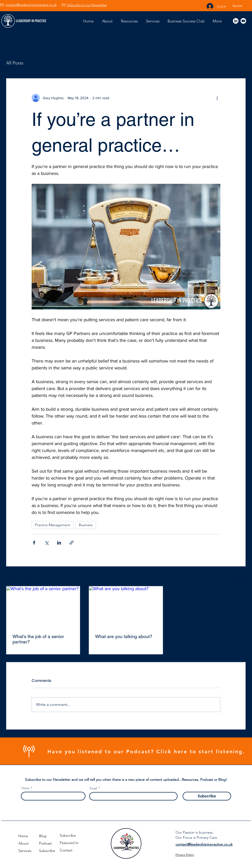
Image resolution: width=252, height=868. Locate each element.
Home (23, 836)
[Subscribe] (207, 796)
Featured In (69, 843)
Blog (43, 836)
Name (26, 788)
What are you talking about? (124, 636)
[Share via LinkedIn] (59, 543)
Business (86, 525)
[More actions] (217, 98)
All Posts (15, 63)
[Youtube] (243, 21)
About (23, 843)
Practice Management (53, 525)
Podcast (45, 843)
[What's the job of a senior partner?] (43, 607)
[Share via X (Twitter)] (47, 543)
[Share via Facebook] (34, 543)
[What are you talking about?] (126, 607)
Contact (66, 850)
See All (240, 577)
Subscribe (47, 851)
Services (25, 851)
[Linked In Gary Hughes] (236, 21)
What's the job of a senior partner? (38, 639)
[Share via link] (72, 543)
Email (93, 788)
